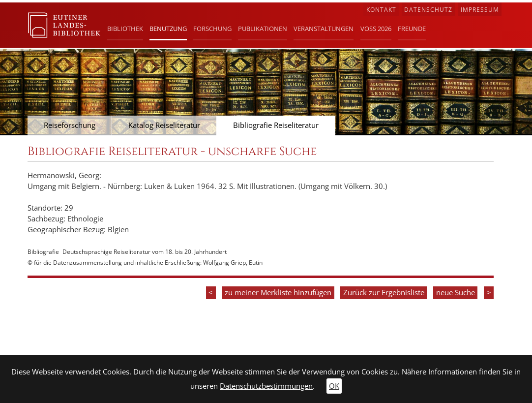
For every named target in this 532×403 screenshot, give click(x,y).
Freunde (412, 29)
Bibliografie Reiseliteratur (276, 125)
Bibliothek (125, 29)
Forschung (212, 29)
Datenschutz (428, 10)
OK (334, 386)
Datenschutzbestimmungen (266, 386)
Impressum (480, 10)
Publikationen (263, 29)
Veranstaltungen (324, 29)
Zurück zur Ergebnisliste (384, 293)
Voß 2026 (376, 29)
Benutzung (168, 29)
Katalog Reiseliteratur (164, 125)
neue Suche (456, 293)
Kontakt (381, 10)
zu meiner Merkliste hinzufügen (278, 293)
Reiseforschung (70, 125)
